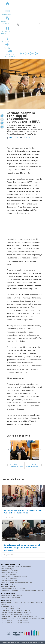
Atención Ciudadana (10, 55)
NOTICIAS (27, 138)
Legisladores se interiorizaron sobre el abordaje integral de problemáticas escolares (22, 548)
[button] (8, 450)
